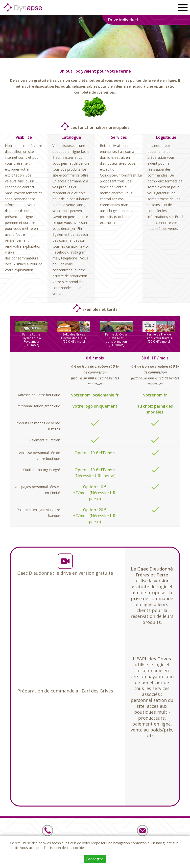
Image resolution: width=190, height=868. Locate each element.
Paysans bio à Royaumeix (31, 340)
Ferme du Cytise (116, 334)
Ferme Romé (31, 334)
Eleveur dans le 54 (74, 338)
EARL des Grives (74, 334)
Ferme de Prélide (159, 334)
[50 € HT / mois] (74, 342)
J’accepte (95, 859)
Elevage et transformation (116, 340)
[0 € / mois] (31, 345)
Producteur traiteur (159, 338)
